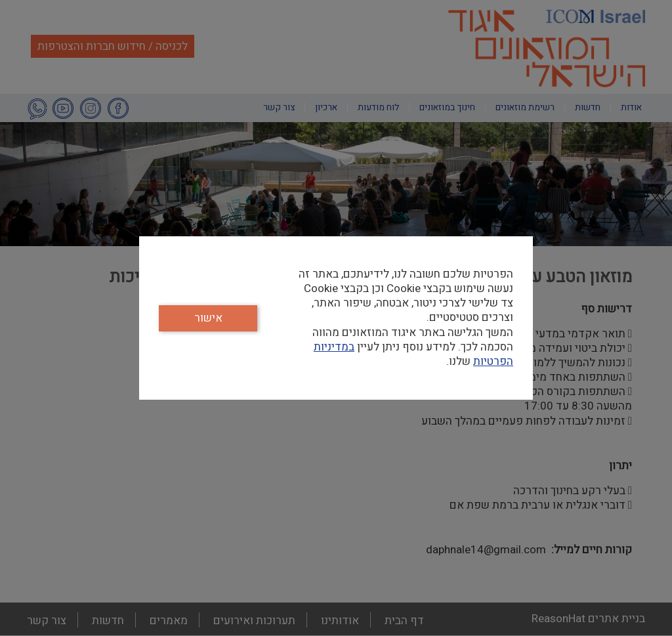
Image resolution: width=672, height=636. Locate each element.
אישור (208, 318)
